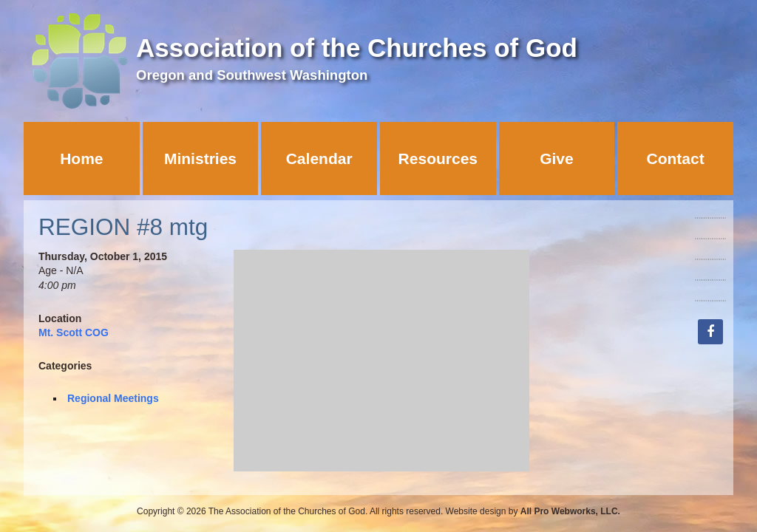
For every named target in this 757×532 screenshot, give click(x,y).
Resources (438, 158)
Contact (676, 158)
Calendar (319, 158)
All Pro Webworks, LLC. (570, 511)
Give (557, 158)
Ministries (200, 158)
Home (81, 158)
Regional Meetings (113, 398)
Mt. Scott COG (74, 332)
